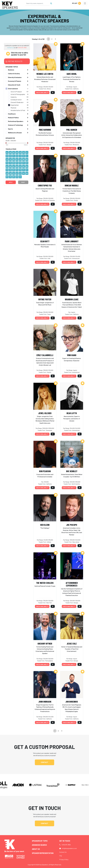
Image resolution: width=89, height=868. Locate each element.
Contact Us (63, 852)
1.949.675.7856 (66, 845)
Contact (44, 762)
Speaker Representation (43, 853)
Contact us (10, 48)
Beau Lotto (72, 413)
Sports (10, 129)
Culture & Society (14, 74)
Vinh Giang (72, 355)
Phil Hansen (72, 130)
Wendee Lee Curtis (45, 74)
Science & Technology (15, 125)
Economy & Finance (15, 81)
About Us (36, 849)
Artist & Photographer (18, 94)
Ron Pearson (45, 471)
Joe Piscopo (72, 525)
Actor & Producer (16, 92)
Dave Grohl (72, 74)
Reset (23, 182)
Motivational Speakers (16, 121)
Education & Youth (14, 85)
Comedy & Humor (16, 100)
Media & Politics (13, 118)
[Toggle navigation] (85, 3)
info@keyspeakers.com (69, 848)
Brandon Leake (72, 299)
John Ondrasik (45, 702)
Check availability (42, 93)
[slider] (6, 143)
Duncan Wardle (72, 185)
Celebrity (14, 97)
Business (11, 70)
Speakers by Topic (40, 841)
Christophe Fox (45, 185)
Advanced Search (39, 845)
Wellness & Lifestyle (15, 133)
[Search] (37, 3)
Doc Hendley (72, 471)
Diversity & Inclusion (15, 77)
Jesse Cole (72, 644)
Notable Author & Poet (18, 110)
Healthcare (12, 114)
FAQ (61, 856)
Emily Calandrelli (45, 355)
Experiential (15, 105)
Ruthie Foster (45, 299)
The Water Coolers (45, 583)
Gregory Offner (45, 644)
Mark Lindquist (72, 241)
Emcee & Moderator (17, 102)
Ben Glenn (45, 525)
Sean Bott (45, 241)
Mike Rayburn (45, 130)
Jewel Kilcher (45, 413)
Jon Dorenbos (72, 702)
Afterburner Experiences (72, 584)
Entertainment (13, 89)
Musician (13, 108)
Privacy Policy (64, 859)
